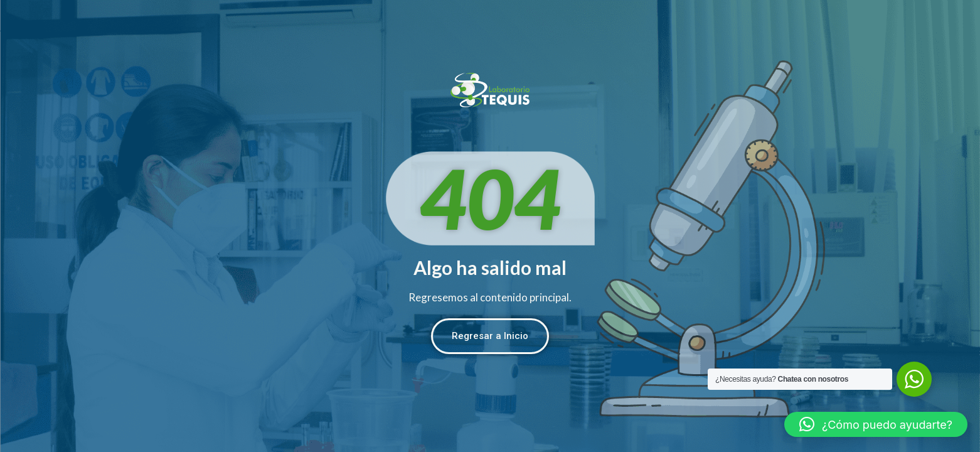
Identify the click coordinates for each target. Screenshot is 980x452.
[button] (876, 424)
